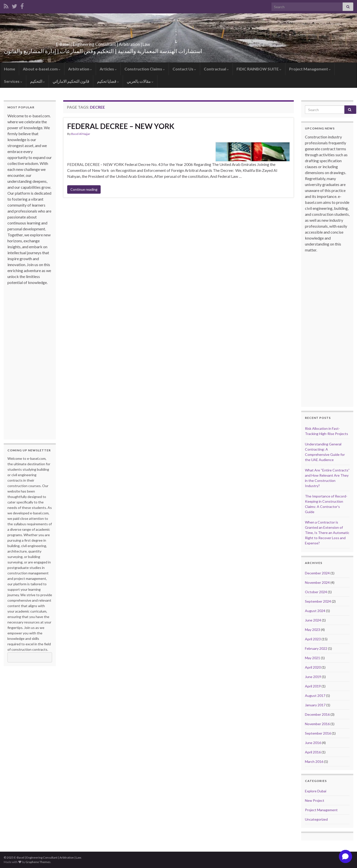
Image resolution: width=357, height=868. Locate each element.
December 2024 (317, 573)
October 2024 (316, 592)
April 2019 (313, 686)
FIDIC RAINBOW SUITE (259, 69)
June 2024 (313, 620)
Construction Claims (145, 69)
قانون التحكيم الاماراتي (71, 81)
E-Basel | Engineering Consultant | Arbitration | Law (103, 43)
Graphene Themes (38, 862)
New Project (315, 800)
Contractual (216, 69)
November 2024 (317, 582)
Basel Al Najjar (81, 134)
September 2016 (318, 733)
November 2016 (317, 724)
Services (13, 81)
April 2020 (313, 667)
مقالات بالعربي (140, 81)
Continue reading (84, 189)
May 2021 (312, 658)
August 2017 (315, 696)
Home (10, 69)
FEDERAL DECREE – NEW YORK (121, 126)
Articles (108, 69)
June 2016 (313, 743)
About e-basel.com (42, 69)
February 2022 (316, 648)
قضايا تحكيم (108, 81)
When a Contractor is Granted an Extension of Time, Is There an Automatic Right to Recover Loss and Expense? (327, 533)
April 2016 (313, 752)
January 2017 (315, 705)
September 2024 (318, 601)
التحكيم (37, 81)
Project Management (310, 69)
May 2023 (312, 630)
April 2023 (313, 639)
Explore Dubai (316, 791)
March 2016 (314, 761)
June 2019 (313, 677)
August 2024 (315, 611)
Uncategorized (316, 819)
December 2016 (317, 714)
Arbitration (80, 69)
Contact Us (184, 69)
